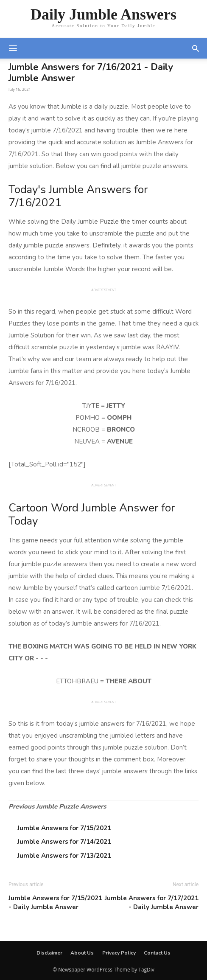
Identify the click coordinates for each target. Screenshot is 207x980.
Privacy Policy (119, 953)
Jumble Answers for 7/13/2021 (64, 856)
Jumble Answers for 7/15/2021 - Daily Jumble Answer (55, 903)
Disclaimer (49, 953)
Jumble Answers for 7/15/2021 (64, 828)
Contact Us (157, 953)
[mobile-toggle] (13, 48)
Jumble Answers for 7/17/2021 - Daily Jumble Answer (152, 903)
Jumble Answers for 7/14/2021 (64, 842)
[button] (196, 48)
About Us (82, 953)
